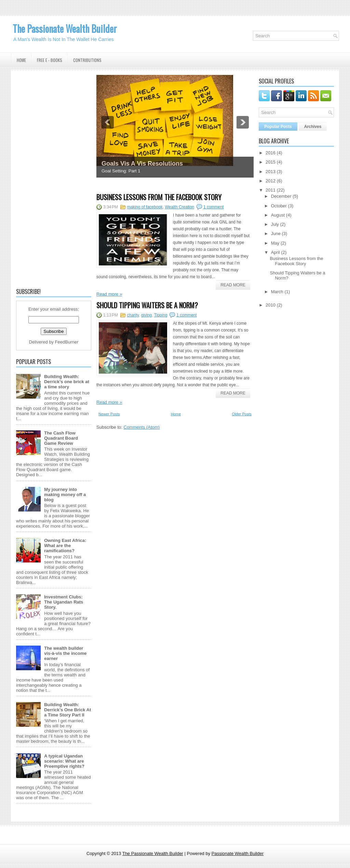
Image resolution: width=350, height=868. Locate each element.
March (277, 292)
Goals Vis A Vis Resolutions (142, 164)
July (275, 224)
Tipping (161, 315)
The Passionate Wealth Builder (65, 29)
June (276, 234)
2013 (271, 172)
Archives (313, 127)
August (278, 215)
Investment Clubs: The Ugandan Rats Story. (64, 602)
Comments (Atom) (142, 427)
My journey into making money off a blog (65, 495)
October (279, 206)
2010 (271, 305)
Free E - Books (50, 60)
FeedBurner (67, 342)
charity (133, 315)
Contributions (87, 60)
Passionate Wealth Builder (238, 853)
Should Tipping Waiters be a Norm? (147, 305)
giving (146, 315)
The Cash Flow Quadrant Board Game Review (61, 438)
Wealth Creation (179, 207)
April (275, 252)
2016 (271, 153)
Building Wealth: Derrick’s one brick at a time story (67, 382)
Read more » (109, 294)
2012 (271, 181)
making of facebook (145, 207)
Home (21, 60)
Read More (233, 285)
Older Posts (242, 414)
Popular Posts (278, 127)
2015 (271, 162)
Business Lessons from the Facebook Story (159, 197)
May (275, 243)
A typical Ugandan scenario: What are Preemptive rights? (64, 761)
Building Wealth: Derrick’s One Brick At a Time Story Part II (68, 710)
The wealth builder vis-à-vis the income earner (65, 653)
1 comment (213, 207)
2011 (271, 190)
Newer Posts (109, 414)
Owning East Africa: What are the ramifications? (65, 546)
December (281, 196)
